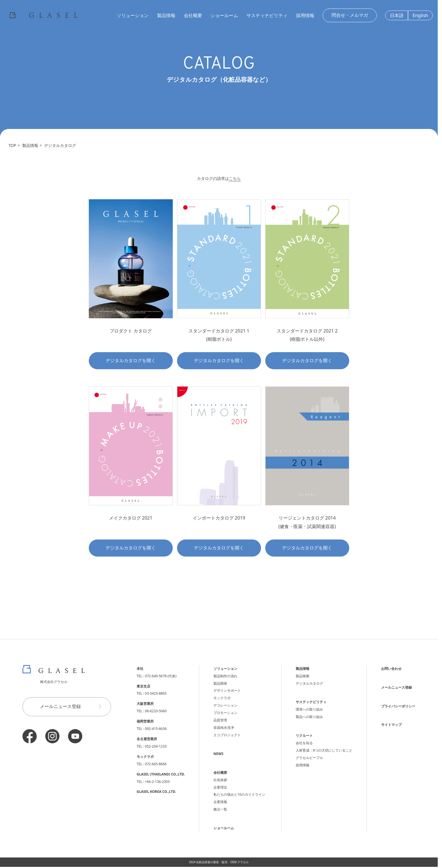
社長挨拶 (220, 780)
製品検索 (303, 676)
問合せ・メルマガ (350, 15)
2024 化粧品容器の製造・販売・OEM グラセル (219, 862)
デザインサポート (227, 690)
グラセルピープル (309, 758)
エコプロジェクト (227, 735)
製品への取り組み (309, 717)
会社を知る (304, 743)
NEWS (218, 754)
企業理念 (220, 787)
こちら (235, 178)
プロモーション (225, 713)
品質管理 (220, 720)
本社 (140, 669)
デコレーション (225, 705)
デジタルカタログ (60, 145)
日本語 (397, 15)
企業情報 (220, 802)
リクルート (304, 735)
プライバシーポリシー (398, 706)
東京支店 (143, 686)
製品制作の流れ (225, 676)
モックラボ (222, 698)
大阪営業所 (145, 704)
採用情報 (305, 15)
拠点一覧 (220, 809)
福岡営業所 (145, 721)
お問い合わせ (391, 669)
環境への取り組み (309, 709)
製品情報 (166, 15)
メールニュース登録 (73, 707)
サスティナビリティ (267, 15)
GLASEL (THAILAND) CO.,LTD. (161, 774)
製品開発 (220, 683)
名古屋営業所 (147, 739)
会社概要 (193, 15)
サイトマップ (391, 725)
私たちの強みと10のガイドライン (239, 794)
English (420, 15)
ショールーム (224, 15)
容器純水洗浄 (224, 728)
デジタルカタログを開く (131, 360)
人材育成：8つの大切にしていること (324, 750)
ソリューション (133, 15)
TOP (12, 145)
